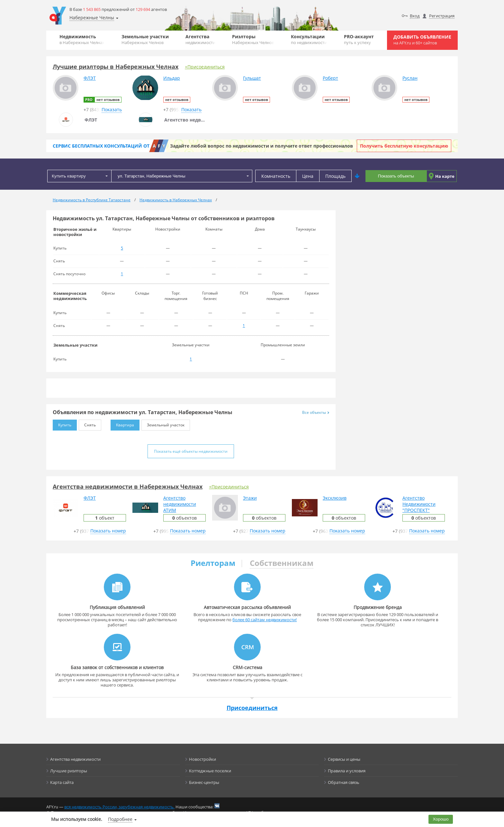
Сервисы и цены (344, 759)
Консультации (309, 39)
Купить (62, 424)
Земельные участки (145, 39)
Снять (87, 424)
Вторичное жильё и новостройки (75, 232)
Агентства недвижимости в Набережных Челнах (128, 486)
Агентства (200, 39)
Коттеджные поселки (210, 771)
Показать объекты (396, 176)
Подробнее (120, 819)
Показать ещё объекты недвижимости (191, 451)
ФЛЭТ (90, 78)
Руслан (410, 78)
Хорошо (441, 819)
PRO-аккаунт (359, 39)
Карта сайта (62, 782)
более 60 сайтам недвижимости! (265, 620)
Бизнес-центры (204, 782)
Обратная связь (344, 782)
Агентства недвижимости (75, 759)
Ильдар (172, 78)
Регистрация (442, 16)
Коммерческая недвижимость (70, 296)
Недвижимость (82, 39)
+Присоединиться (205, 67)
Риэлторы (253, 39)
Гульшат (252, 78)
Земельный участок (163, 424)
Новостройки (203, 759)
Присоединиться (252, 708)
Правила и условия (347, 771)
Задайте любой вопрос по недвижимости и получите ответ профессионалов (261, 146)
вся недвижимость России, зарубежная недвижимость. (119, 807)
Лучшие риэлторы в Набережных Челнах (116, 67)
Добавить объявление (422, 40)
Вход (415, 16)
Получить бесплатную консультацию (404, 146)
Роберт (330, 78)
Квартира (122, 424)
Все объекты (316, 412)
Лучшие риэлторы (69, 771)
